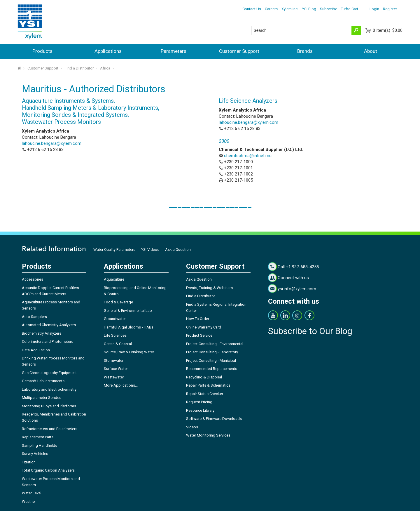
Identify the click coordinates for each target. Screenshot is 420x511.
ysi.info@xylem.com (297, 289)
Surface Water (116, 369)
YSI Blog (309, 9)
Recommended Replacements (212, 369)
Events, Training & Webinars (209, 288)
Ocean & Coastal (118, 344)
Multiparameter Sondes (42, 398)
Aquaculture (114, 279)
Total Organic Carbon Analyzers (48, 470)
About (371, 51)
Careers (271, 9)
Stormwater (114, 360)
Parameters (174, 51)
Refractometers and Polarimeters (50, 429)
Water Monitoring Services (208, 435)
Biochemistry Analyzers (42, 333)
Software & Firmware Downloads (214, 419)
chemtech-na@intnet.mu (248, 156)
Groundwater (115, 319)
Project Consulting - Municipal (211, 360)
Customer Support (239, 51)
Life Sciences (115, 335)
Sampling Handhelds (40, 445)
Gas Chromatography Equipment (49, 373)
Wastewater (114, 377)
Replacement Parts (38, 437)
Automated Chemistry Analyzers (49, 325)
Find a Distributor (79, 68)
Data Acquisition (36, 350)
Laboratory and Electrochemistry (49, 389)
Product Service (199, 335)
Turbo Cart (350, 9)
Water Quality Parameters (114, 250)
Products (42, 51)
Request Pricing (199, 402)
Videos (192, 427)
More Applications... (121, 385)
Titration (29, 462)
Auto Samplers (34, 317)
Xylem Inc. (290, 9)
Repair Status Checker (205, 394)
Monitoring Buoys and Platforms (49, 406)
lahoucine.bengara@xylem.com (52, 143)
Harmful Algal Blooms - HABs (129, 327)
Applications (108, 51)
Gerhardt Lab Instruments (43, 381)
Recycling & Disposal (204, 377)
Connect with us (293, 278)
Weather (29, 502)
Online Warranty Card (204, 327)
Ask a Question (178, 250)
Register (390, 9)
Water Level (32, 493)
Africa (105, 68)
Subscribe (329, 9)
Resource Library (200, 410)
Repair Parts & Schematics (208, 385)
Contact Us (252, 9)
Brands (305, 51)
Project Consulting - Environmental (215, 344)
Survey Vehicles (35, 454)
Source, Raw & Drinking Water (129, 352)
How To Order (198, 319)
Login (374, 9)
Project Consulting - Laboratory (212, 352)
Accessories (33, 279)
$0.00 (388, 30)
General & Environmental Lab (128, 311)
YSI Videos (150, 250)
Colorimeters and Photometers (48, 341)
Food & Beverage (118, 302)
